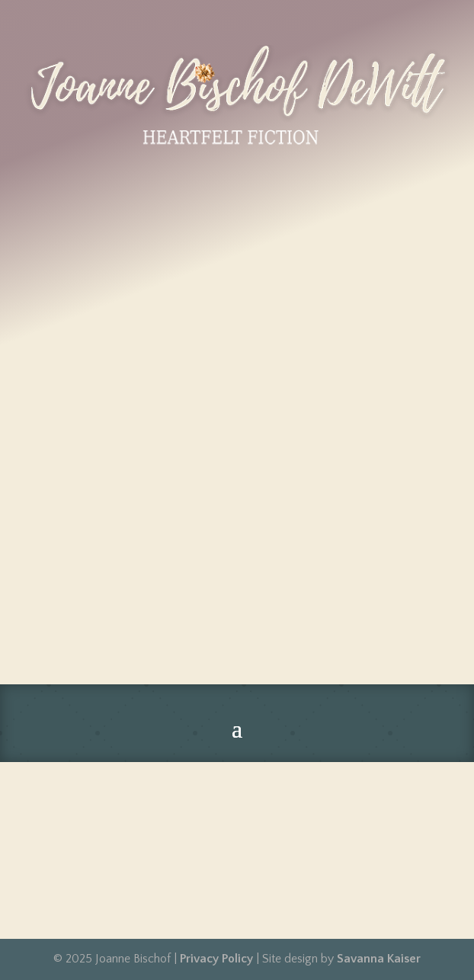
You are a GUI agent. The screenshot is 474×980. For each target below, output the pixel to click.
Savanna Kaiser (379, 959)
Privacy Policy (216, 959)
